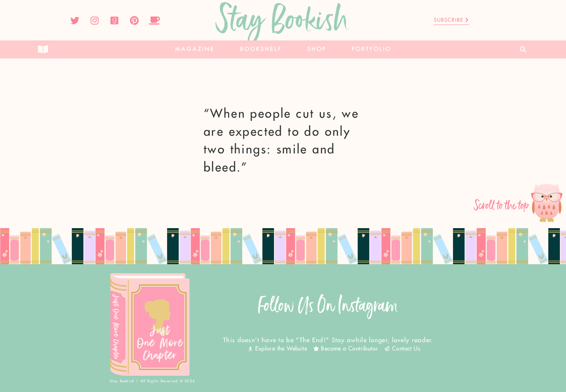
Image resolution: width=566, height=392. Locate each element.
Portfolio (371, 49)
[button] (523, 50)
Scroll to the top (502, 206)
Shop (317, 49)
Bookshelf (261, 49)
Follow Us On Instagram (328, 306)
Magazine (195, 49)
